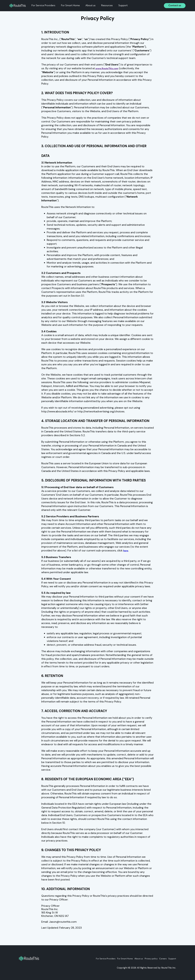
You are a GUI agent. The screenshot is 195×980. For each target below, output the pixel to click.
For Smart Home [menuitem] (113, 959)
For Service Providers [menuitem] (90, 959)
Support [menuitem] (172, 959)
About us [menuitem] (130, 959)
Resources (111, 6)
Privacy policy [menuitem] (145, 959)
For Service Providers (47, 6)
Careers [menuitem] (160, 959)
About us (94, 6)
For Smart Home (74, 6)
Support (127, 6)
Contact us (175, 6)
